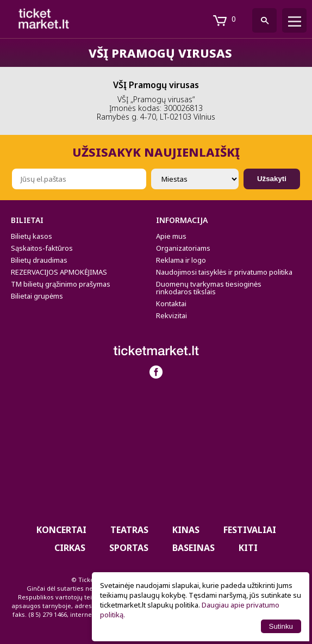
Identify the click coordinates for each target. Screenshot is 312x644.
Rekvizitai (171, 315)
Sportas (129, 548)
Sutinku (281, 626)
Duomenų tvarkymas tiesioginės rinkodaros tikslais (209, 288)
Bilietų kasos (32, 236)
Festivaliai (250, 530)
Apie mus (171, 236)
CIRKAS (70, 548)
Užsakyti (272, 179)
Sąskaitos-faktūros (42, 248)
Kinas (186, 530)
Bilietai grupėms (37, 296)
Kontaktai (171, 304)
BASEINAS (194, 548)
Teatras (129, 530)
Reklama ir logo (181, 260)
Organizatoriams (183, 248)
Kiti (248, 548)
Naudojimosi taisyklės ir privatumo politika (224, 272)
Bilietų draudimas (39, 260)
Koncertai (61, 530)
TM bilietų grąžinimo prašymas (61, 284)
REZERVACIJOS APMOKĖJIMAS (59, 272)
